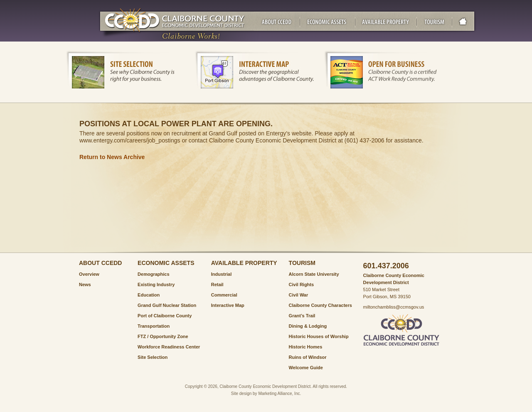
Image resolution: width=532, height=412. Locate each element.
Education (149, 295)
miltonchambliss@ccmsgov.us (394, 307)
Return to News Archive (112, 157)
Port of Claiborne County (165, 316)
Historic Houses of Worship (319, 336)
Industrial (222, 274)
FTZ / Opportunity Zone (163, 336)
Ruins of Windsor (308, 357)
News (85, 284)
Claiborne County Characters (320, 305)
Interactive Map (228, 305)
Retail (217, 284)
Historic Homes (306, 347)
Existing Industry (156, 284)
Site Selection (153, 357)
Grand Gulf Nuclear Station (167, 305)
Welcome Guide (306, 368)
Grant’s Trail (302, 316)
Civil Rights (302, 284)
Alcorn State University (314, 274)
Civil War (299, 295)
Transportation (154, 326)
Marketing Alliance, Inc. (280, 394)
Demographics (153, 274)
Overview (89, 274)
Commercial (224, 295)
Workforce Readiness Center (169, 347)
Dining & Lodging (308, 326)
